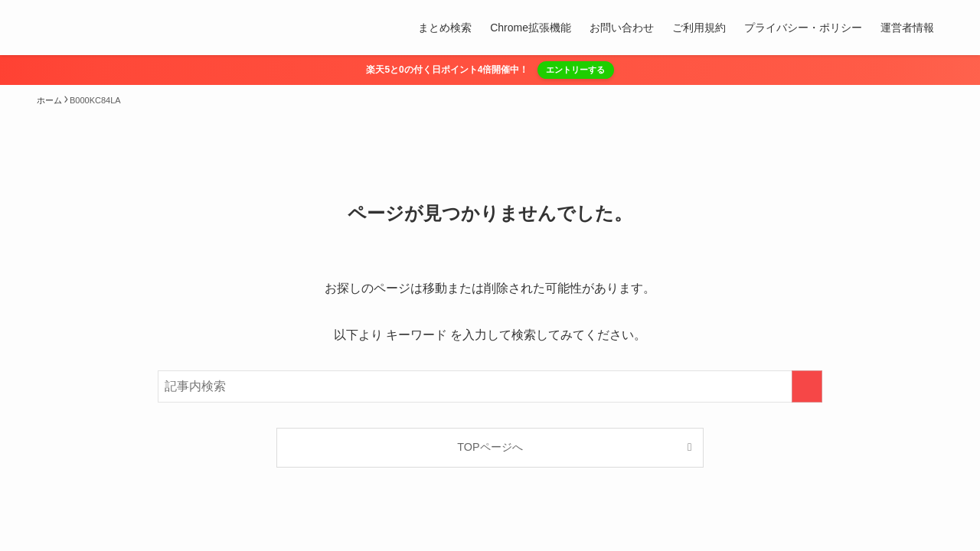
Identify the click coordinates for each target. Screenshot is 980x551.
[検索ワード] (490, 386)
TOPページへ (490, 447)
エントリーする (575, 70)
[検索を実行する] (807, 386)
